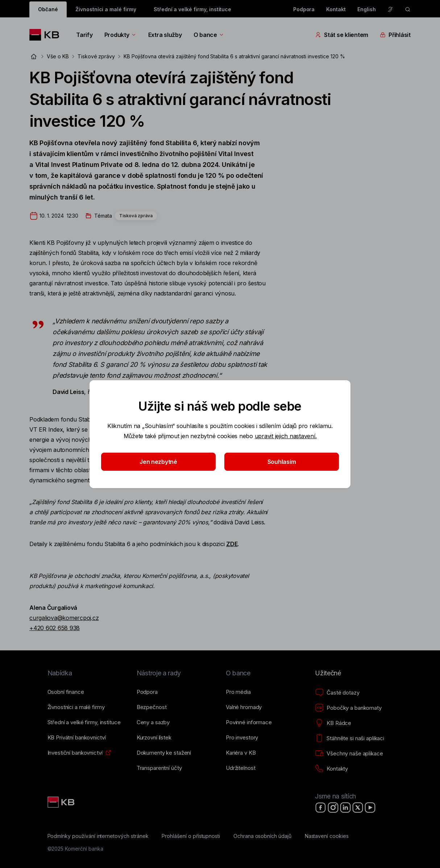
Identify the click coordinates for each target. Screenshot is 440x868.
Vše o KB (58, 56)
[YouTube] (370, 808)
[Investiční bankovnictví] (75, 753)
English (367, 9)
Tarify (84, 35)
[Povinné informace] (249, 722)
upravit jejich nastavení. (286, 436)
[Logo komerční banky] (47, 35)
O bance (209, 35)
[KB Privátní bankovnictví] (77, 738)
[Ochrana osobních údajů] (262, 836)
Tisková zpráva (136, 216)
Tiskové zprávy (96, 56)
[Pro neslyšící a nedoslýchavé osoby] (390, 9)
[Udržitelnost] (240, 768)
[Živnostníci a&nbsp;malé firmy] (76, 707)
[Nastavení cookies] (327, 836)
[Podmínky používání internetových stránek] (98, 836)
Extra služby (165, 35)
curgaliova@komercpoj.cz (64, 618)
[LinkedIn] (345, 808)
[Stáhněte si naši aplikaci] (350, 738)
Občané (48, 9)
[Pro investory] (242, 738)
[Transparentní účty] (159, 768)
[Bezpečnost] (152, 707)
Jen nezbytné (158, 462)
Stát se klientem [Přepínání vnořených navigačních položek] (342, 35)
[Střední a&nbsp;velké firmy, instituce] (84, 722)
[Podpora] (147, 692)
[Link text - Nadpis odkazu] (62, 802)
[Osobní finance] (66, 692)
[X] (358, 808)
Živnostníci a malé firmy (106, 9)
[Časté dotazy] (337, 693)
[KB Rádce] (333, 723)
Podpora (304, 9)
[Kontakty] (331, 769)
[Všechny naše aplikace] (349, 754)
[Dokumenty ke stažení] (164, 753)
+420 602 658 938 (55, 628)
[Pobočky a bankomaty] (348, 708)
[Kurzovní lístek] (154, 738)
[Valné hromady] (244, 707)
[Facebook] (321, 808)
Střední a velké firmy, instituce (192, 9)
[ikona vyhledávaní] (408, 9)
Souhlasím (282, 462)
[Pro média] (238, 692)
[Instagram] (333, 808)
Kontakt (336, 9)
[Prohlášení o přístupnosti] (191, 836)
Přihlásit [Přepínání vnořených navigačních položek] (395, 35)
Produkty (121, 35)
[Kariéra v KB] (241, 753)
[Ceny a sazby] (153, 722)
